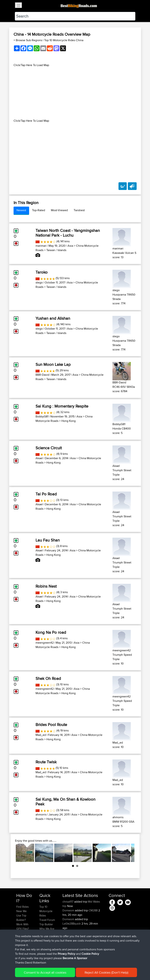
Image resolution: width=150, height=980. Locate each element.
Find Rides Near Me (23, 909)
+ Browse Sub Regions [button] (28, 40)
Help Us (44, 937)
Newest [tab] (21, 210)
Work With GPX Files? (23, 926)
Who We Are (47, 929)
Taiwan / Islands (56, 250)
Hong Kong (68, 421)
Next (129, 853)
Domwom (69, 910)
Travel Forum (47, 920)
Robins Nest (46, 586)
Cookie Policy (84, 972)
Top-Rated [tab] (39, 210)
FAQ (19, 951)
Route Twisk (46, 762)
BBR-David (42, 375)
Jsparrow (68, 950)
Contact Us (46, 933)
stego (39, 282)
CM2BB (93, 910)
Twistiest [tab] (79, 210)
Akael (39, 458)
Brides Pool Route (51, 725)
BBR (86, 950)
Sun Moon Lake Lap (53, 364)
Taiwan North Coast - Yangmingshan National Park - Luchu (68, 233)
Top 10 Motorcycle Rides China (64, 40)
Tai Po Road (46, 494)
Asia (70, 246)
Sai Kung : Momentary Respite (62, 406)
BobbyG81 (42, 416)
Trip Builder (46, 924)
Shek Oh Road (48, 678)
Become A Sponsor (22, 944)
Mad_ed (41, 735)
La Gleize (94, 941)
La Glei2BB (95, 932)
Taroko (42, 272)
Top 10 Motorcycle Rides (46, 911)
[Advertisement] (75, 93)
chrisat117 (68, 902)
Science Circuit (49, 448)
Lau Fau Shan (48, 540)
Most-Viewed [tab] (59, 210)
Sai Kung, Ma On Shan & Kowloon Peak (65, 802)
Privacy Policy (65, 972)
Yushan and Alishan (53, 318)
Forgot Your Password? (23, 935)
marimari (41, 246)
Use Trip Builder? (21, 918)
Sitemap (50, 972)
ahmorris (41, 814)
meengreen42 (45, 643)
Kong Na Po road (51, 632)
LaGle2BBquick (72, 924)
